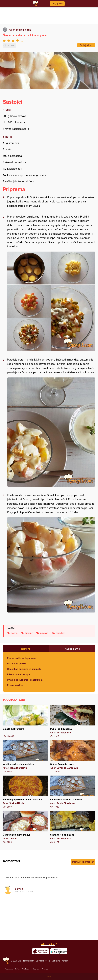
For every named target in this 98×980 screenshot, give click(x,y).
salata (14, 633)
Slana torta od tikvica (73, 827)
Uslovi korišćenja (43, 961)
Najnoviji (26, 649)
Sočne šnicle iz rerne (73, 757)
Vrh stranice (48, 944)
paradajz (60, 633)
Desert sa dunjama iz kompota (24, 669)
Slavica (19, 889)
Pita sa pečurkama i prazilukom (25, 680)
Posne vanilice (15, 685)
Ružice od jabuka (17, 664)
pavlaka (44, 633)
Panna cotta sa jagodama (22, 658)
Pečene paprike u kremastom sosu (25, 792)
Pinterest (45, 969)
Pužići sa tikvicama (73, 721)
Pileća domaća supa (18, 674)
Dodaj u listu (86, 45)
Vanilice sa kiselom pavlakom (25, 757)
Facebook (9, 969)
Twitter (17, 969)
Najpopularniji (72, 649)
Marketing (56, 961)
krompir (29, 633)
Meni (49, 976)
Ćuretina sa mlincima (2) (25, 827)
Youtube (26, 969)
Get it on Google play (59, 951)
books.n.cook (23, 30)
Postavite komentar (83, 862)
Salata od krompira (25, 721)
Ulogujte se (57, 4)
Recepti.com (6, 961)
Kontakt (65, 961)
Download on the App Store (40, 951)
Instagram (35, 969)
